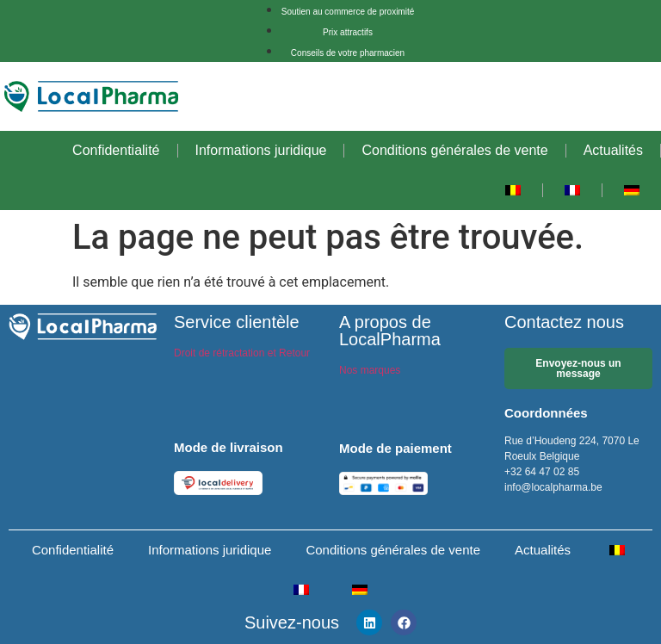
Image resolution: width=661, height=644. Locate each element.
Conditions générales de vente (454, 150)
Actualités (613, 150)
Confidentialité (116, 150)
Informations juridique (261, 150)
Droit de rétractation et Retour (242, 353)
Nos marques (370, 370)
